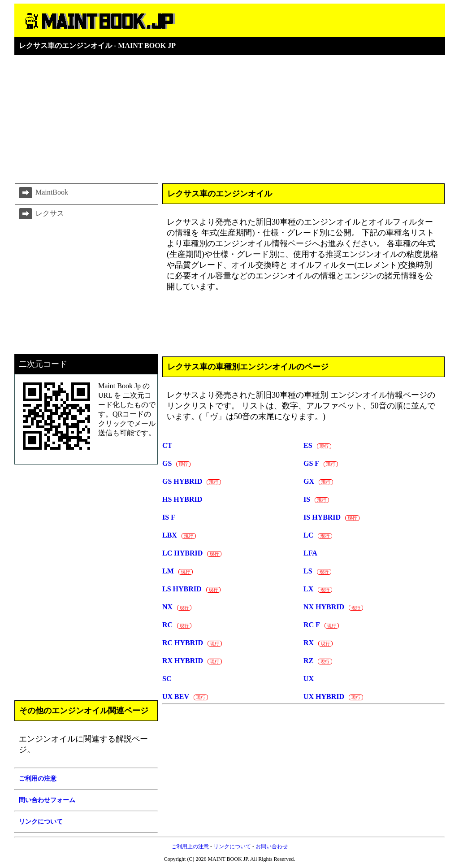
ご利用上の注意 (190, 846)
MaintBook (43, 193)
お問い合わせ (272, 846)
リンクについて (232, 846)
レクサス (41, 214)
